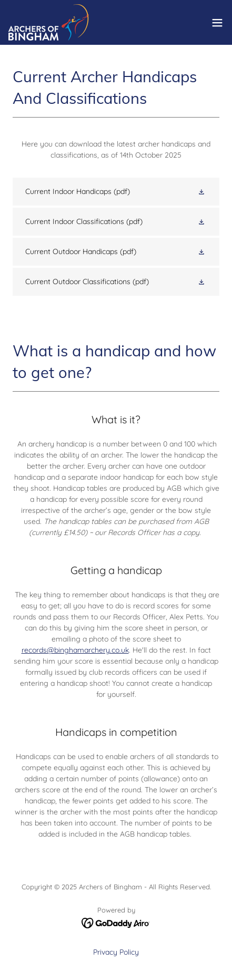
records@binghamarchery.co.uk (75, 650)
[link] (49, 22)
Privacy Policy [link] (116, 952)
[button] (217, 23)
